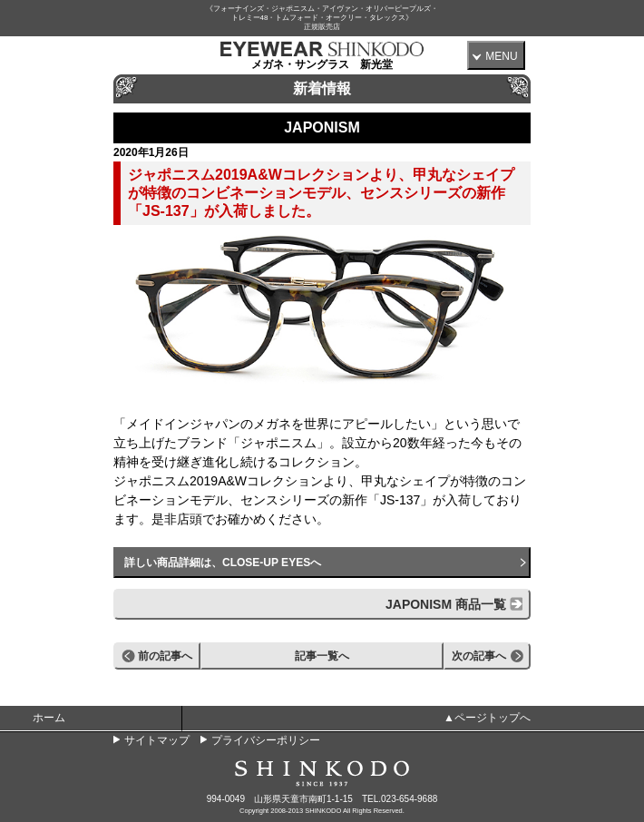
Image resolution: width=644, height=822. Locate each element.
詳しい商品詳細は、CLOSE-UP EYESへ (223, 563)
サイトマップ (157, 740)
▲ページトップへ (487, 718)
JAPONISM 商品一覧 (446, 604)
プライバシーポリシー (266, 740)
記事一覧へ (322, 656)
